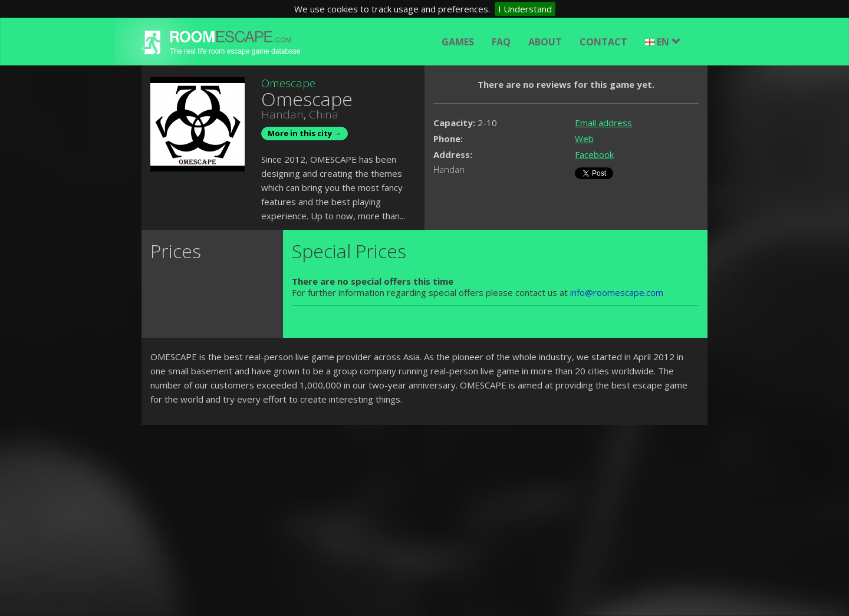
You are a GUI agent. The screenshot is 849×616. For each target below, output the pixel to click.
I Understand (525, 9)
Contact (603, 42)
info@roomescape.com (617, 292)
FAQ (501, 42)
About (545, 42)
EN (663, 42)
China (324, 114)
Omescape (288, 83)
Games (458, 42)
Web (584, 139)
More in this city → (305, 133)
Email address (603, 123)
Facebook (594, 154)
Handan (282, 114)
